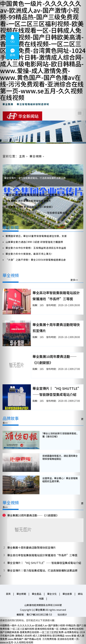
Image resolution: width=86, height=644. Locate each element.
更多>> (74, 280)
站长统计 (62, 614)
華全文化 (52, 594)
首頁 (8, 594)
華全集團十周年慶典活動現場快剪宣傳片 (28, 201)
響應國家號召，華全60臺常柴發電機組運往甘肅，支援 (36, 236)
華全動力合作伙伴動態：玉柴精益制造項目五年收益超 (36, 248)
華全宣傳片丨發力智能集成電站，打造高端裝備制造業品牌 (42, 570)
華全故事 (67, 594)
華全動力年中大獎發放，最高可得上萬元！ (30, 254)
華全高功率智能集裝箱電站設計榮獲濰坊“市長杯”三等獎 (42, 555)
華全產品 (37, 594)
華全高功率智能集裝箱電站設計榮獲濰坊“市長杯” (40, 195)
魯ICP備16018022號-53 (39, 614)
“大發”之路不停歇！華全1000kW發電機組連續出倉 (36, 260)
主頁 (22, 156)
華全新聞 (21, 594)
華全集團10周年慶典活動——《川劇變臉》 (30, 207)
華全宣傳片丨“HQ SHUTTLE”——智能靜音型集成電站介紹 (44, 563)
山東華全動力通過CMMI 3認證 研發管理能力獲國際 (34, 242)
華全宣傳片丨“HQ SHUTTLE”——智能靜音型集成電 (37, 213)
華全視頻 (36, 156)
